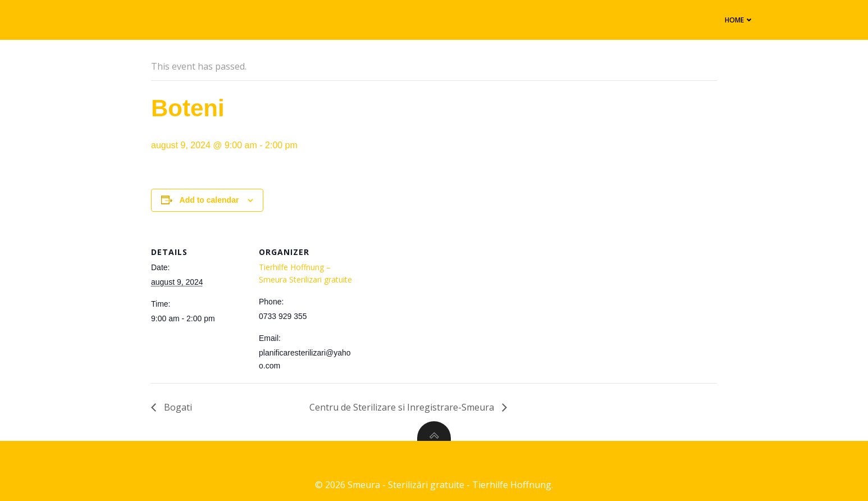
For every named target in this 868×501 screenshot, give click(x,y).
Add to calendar (209, 200)
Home (730, 19)
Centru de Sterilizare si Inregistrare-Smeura (403, 407)
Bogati (177, 407)
